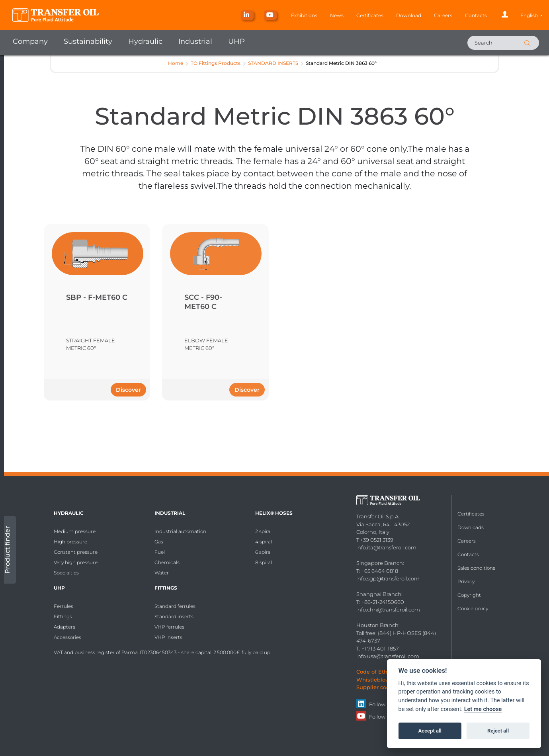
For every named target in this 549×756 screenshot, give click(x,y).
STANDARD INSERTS (273, 63)
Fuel (160, 552)
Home (176, 63)
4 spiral (264, 542)
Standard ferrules (175, 606)
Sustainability (88, 41)
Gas (159, 542)
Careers (443, 15)
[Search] (503, 43)
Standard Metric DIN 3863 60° (341, 63)
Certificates (370, 15)
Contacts (476, 15)
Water (162, 573)
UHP (236, 41)
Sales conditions (476, 568)
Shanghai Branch (379, 594)
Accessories (67, 637)
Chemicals (167, 562)
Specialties (66, 573)
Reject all (498, 731)
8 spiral (264, 562)
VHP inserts (168, 637)
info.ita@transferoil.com (386, 547)
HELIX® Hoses (274, 513)
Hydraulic (145, 41)
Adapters (64, 627)
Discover (128, 390)
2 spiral (263, 531)
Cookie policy (473, 609)
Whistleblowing (378, 680)
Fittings (63, 616)
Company (30, 41)
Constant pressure (76, 552)
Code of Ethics (375, 672)
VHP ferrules (169, 627)
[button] (531, 15)
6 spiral (263, 552)
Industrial (195, 41)
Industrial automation (180, 531)
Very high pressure (76, 562)
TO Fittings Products (216, 63)
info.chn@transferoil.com (388, 609)
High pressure (70, 542)
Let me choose (483, 709)
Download (409, 15)
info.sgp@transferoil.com (388, 578)
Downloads (471, 527)
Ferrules (63, 606)
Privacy (466, 581)
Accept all (430, 731)
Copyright (469, 595)
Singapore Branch (380, 563)
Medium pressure (75, 531)
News (337, 15)
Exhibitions (304, 15)
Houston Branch (377, 625)
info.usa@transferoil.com (388, 656)
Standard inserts (174, 616)
